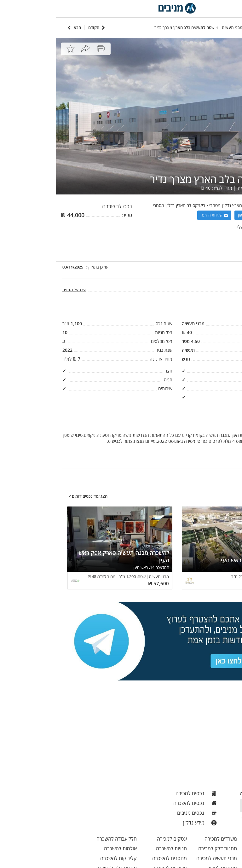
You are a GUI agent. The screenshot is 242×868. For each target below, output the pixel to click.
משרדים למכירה (165, 839)
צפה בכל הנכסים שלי (200, 227)
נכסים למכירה (141, 793)
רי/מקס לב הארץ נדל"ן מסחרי (123, 205)
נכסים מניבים (141, 813)
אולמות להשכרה (64, 848)
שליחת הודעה (158, 215)
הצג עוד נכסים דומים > (32, 496)
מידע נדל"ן (144, 823)
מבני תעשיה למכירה (161, 858)
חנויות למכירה (217, 839)
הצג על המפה (18, 290)
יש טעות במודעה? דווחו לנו (211, 476)
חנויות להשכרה (115, 848)
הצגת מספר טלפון (199, 215)
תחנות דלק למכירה (161, 848)
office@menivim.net (207, 793)
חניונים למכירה (216, 858)
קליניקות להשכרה (62, 858)
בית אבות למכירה (214, 848)
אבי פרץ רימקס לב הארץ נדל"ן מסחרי (186, 205)
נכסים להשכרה (139, 803)
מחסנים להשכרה (113, 858)
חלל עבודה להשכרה (60, 839)
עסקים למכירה (116, 839)
